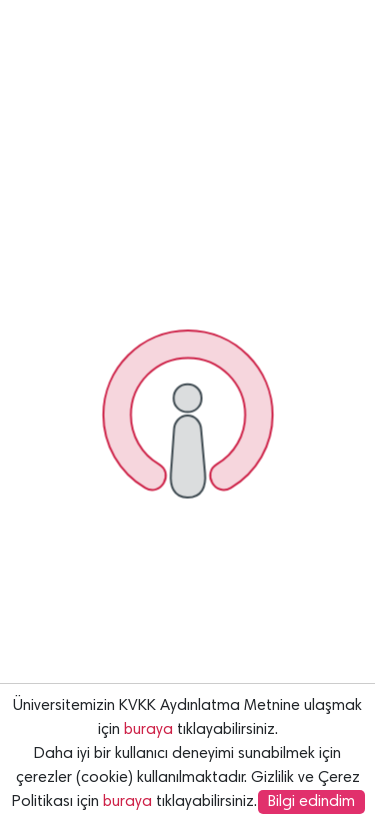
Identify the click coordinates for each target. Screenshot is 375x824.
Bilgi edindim (311, 802)
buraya (148, 730)
